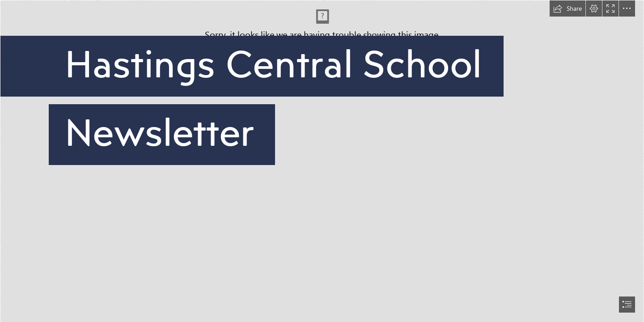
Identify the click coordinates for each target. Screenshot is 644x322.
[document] (322, 161)
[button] (568, 8)
